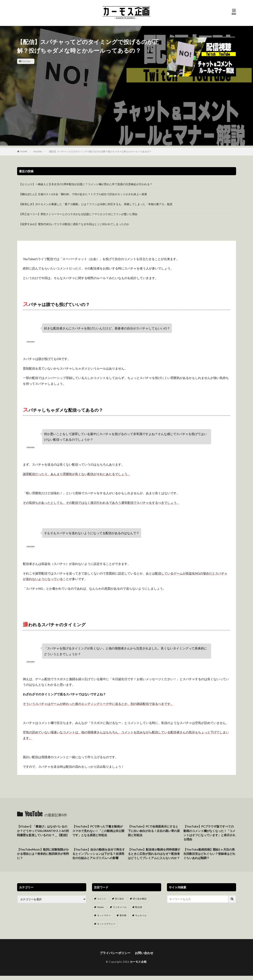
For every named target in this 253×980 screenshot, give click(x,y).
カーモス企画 (138, 966)
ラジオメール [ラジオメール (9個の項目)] (120, 912)
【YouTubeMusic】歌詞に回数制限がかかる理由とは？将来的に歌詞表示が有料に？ (43, 854)
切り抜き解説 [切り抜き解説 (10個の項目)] (140, 903)
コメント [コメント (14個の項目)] (102, 903)
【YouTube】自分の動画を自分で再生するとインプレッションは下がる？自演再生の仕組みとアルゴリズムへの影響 (98, 854)
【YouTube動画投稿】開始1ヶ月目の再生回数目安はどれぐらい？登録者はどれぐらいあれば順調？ (209, 854)
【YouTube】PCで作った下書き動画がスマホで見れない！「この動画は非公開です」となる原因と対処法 (98, 831)
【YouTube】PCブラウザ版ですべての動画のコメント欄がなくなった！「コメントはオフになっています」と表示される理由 (209, 833)
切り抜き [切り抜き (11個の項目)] (119, 903)
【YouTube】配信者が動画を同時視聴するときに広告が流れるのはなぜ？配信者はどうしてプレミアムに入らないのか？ (154, 856)
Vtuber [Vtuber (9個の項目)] (101, 912)
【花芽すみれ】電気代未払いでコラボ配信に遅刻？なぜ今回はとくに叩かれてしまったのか (74, 224)
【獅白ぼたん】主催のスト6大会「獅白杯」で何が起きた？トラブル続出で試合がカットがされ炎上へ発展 (83, 194)
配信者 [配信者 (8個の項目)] (139, 912)
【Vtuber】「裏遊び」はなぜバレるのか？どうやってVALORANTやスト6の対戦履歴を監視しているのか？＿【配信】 (43, 831)
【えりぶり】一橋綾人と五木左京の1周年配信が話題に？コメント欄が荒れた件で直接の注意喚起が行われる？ (86, 184)
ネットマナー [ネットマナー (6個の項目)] (104, 920)
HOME (24, 151)
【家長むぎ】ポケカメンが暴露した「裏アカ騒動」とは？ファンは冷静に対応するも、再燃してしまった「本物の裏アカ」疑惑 (96, 204)
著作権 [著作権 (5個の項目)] (123, 920)
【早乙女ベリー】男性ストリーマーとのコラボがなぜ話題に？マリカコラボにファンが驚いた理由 (78, 214)
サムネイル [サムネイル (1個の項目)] (141, 920)
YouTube (26, 61)
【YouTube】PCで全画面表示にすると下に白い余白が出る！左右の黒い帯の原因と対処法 (154, 831)
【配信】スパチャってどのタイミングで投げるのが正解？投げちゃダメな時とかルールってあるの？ (100, 151)
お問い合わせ (144, 957)
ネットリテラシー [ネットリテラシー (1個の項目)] (106, 928)
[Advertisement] (127, 119)
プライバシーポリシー (115, 957)
